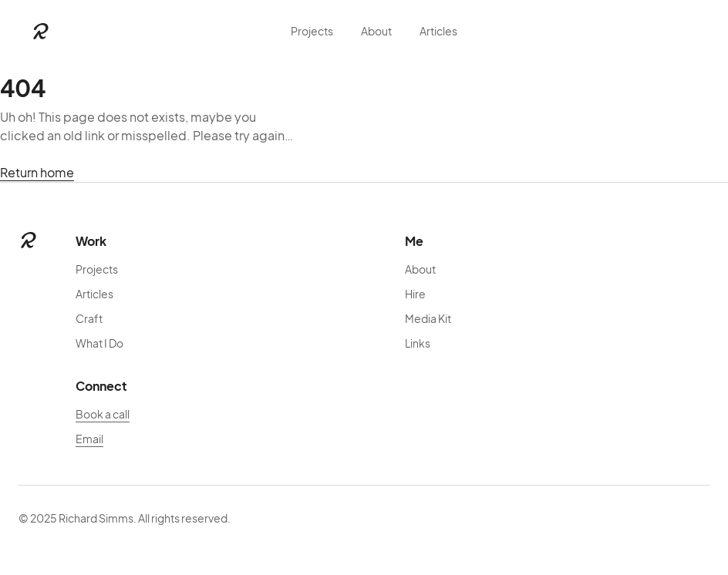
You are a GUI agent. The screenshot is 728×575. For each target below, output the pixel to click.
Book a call (103, 414)
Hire (415, 294)
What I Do (99, 343)
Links (418, 343)
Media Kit (428, 318)
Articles (438, 31)
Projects (312, 31)
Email (89, 439)
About (376, 31)
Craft (89, 318)
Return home (37, 172)
